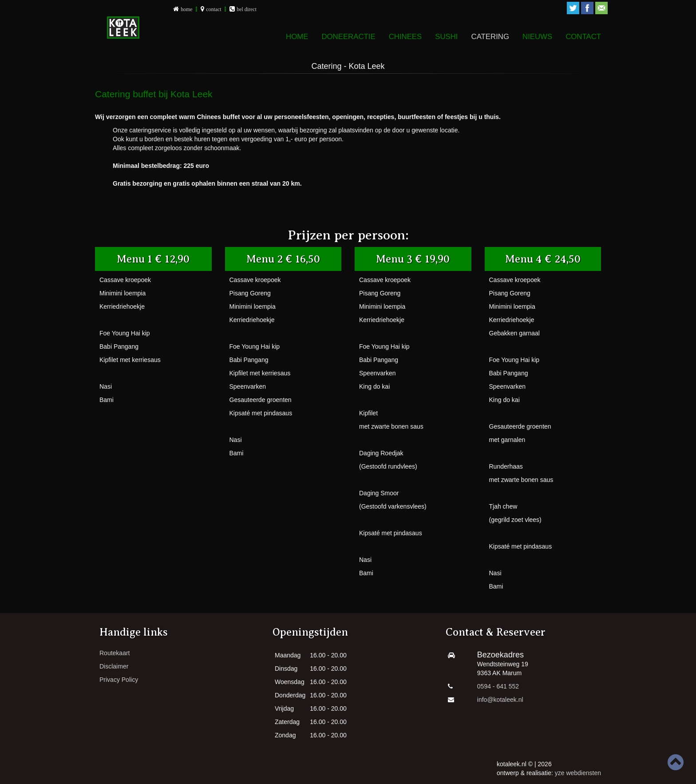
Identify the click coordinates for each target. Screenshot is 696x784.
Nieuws (537, 37)
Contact (583, 37)
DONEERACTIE (348, 37)
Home (297, 37)
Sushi (446, 37)
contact (214, 9)
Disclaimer (114, 666)
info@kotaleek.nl (500, 700)
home (186, 9)
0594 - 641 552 (498, 686)
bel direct (247, 9)
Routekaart (115, 653)
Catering (490, 37)
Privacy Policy (119, 680)
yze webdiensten (578, 773)
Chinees (405, 37)
